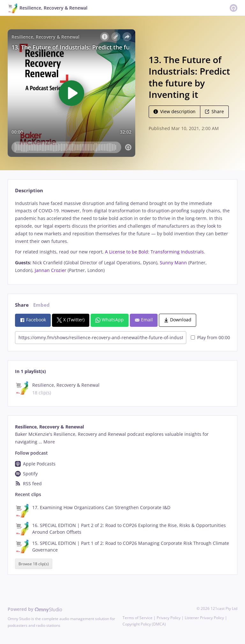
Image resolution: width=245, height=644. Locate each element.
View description (174, 111)
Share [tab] (22, 305)
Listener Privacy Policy (204, 618)
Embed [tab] (41, 305)
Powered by (35, 609)
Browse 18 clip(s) (34, 564)
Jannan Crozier (51, 270)
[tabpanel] (122, 237)
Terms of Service (137, 618)
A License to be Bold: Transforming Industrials (154, 252)
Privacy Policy (169, 618)
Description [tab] (29, 190)
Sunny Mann (173, 263)
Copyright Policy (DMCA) (144, 624)
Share (214, 111)
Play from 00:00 (210, 337)
